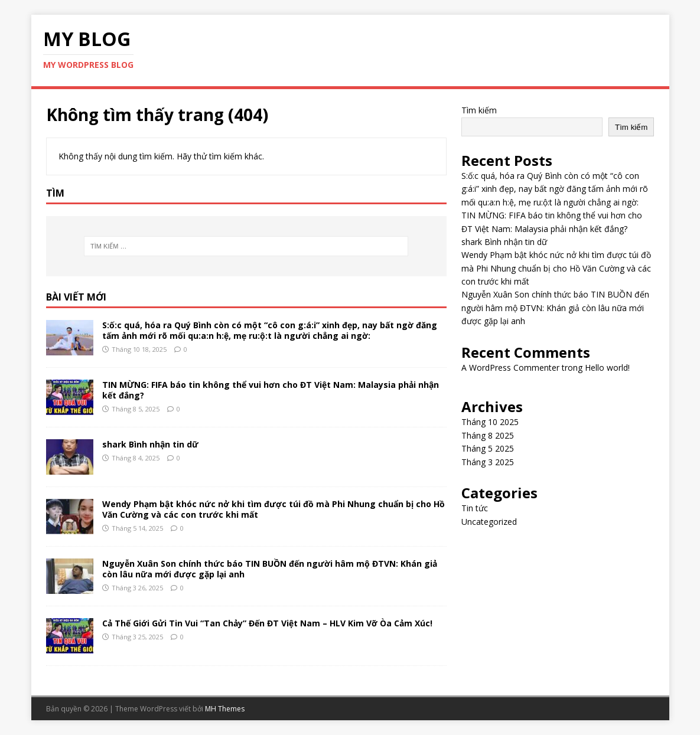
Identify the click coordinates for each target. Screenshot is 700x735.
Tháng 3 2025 (488, 462)
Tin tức (475, 508)
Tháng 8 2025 (488, 435)
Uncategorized (489, 522)
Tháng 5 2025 (488, 448)
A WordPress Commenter (510, 367)
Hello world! (607, 367)
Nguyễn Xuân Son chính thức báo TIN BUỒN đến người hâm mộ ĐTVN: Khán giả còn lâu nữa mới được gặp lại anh (270, 569)
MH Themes (225, 709)
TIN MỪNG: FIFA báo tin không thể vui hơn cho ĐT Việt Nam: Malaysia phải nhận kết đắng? (271, 390)
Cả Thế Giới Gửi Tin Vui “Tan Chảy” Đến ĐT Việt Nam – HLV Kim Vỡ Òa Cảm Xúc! (267, 623)
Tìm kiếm (479, 110)
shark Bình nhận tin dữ (150, 444)
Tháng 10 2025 (490, 422)
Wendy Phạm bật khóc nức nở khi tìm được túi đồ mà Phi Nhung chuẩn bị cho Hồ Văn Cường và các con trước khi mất (274, 509)
